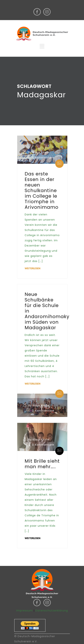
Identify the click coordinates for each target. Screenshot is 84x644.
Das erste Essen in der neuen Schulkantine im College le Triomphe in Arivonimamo (42, 191)
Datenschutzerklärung (52, 611)
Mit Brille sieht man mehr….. (42, 464)
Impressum (24, 611)
